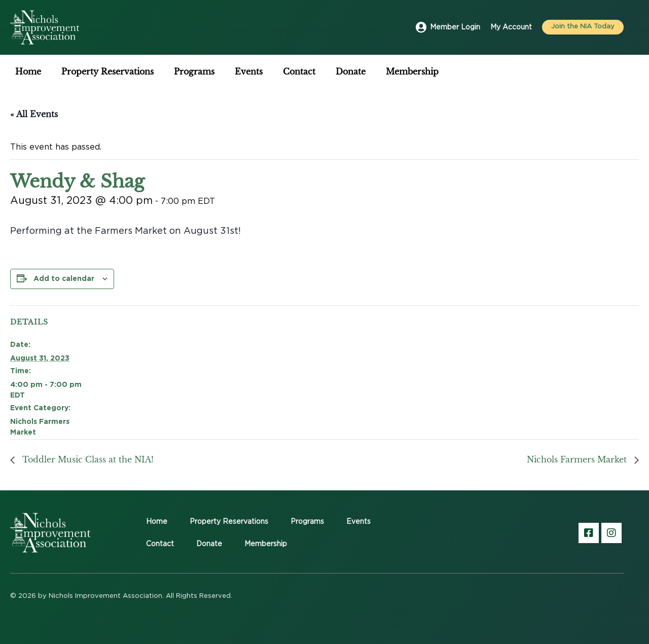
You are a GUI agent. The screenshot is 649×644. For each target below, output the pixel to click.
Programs (194, 71)
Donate (351, 71)
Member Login (455, 27)
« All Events (34, 114)
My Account (511, 27)
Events (249, 71)
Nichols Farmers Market (578, 459)
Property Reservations (107, 71)
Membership (412, 71)
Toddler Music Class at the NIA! (87, 459)
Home (28, 71)
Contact (299, 71)
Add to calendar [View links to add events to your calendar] (64, 278)
